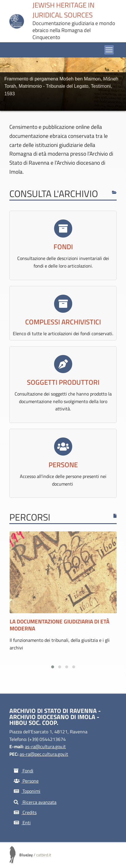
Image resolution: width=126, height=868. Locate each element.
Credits (25, 812)
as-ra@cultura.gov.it (45, 746)
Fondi (24, 771)
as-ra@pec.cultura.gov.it (44, 754)
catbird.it (44, 855)
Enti (22, 823)
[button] (53, 667)
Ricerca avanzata (35, 802)
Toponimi (27, 791)
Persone (26, 781)
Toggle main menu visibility (110, 49)
